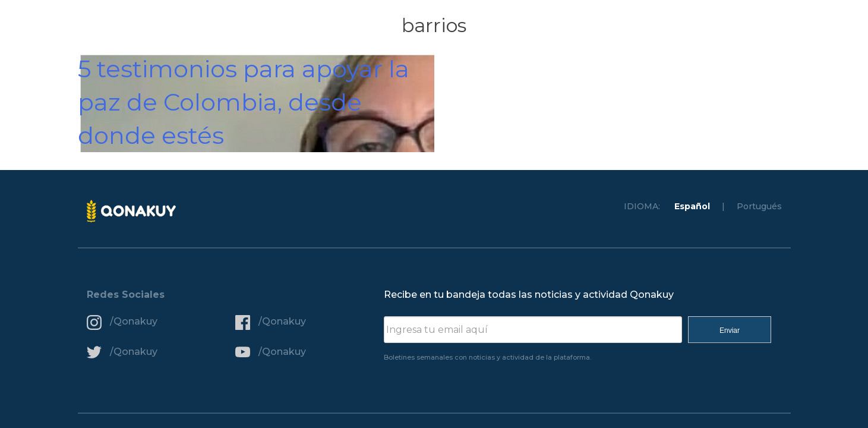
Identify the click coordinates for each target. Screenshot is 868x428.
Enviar (730, 331)
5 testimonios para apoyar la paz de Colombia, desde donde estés (244, 102)
